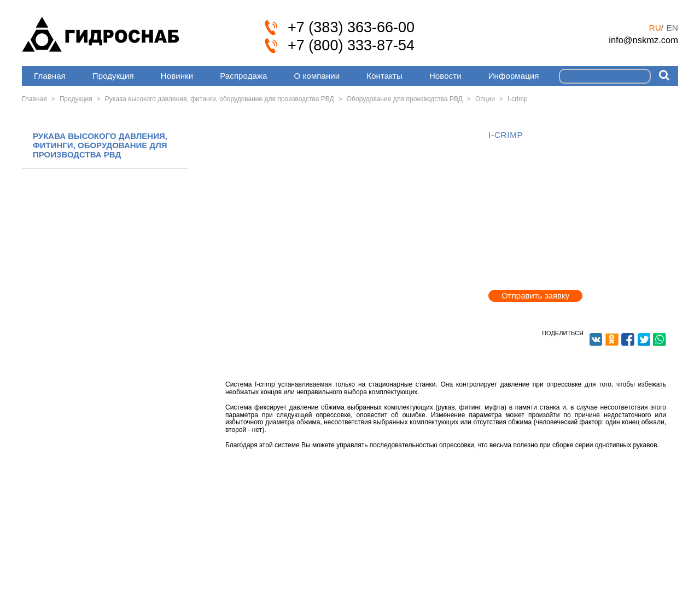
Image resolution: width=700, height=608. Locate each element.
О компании (317, 76)
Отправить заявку (535, 296)
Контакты (384, 76)
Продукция (113, 76)
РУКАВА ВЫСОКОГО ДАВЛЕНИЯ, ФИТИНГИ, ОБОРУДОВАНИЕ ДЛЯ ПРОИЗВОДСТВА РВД (100, 145)
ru (655, 28)
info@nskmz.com (643, 40)
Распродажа (243, 76)
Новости (445, 76)
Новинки (177, 76)
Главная (50, 76)
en (672, 28)
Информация (514, 76)
